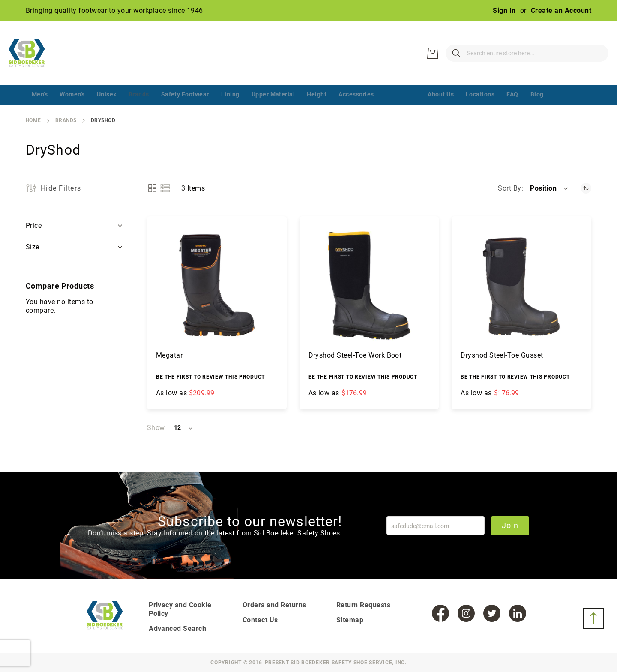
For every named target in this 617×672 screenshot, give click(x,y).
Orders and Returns (274, 605)
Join (510, 525)
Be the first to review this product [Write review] (210, 377)
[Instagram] (466, 613)
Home (33, 120)
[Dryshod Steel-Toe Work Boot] (369, 286)
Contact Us (260, 620)
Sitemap (350, 620)
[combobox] (484, 53)
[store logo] (32, 53)
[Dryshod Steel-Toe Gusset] (521, 286)
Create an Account (561, 10)
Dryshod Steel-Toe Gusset (502, 355)
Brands (66, 120)
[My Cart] (596, 53)
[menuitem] (40, 95)
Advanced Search (177, 629)
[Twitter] (492, 613)
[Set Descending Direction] (586, 188)
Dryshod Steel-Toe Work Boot (355, 355)
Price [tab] (34, 225)
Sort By (509, 188)
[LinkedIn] (518, 613)
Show (156, 428)
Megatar (169, 355)
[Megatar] (217, 286)
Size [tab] (33, 247)
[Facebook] (440, 613)
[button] (550, 188)
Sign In (504, 10)
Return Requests (363, 605)
